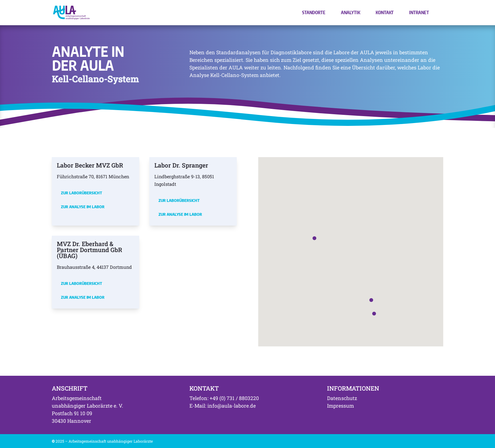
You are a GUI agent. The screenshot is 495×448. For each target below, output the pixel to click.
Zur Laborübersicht (81, 193)
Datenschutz (342, 398)
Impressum (340, 406)
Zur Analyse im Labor (83, 207)
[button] (314, 238)
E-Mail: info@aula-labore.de (223, 406)
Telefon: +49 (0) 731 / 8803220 (224, 398)
